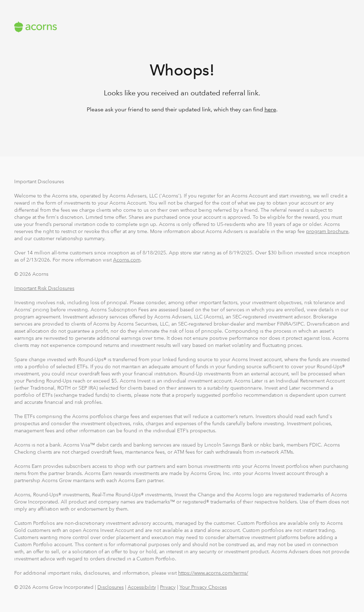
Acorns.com (127, 260)
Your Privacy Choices (203, 587)
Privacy (168, 587)
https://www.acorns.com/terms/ (213, 573)
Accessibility (142, 587)
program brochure (327, 231)
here (270, 109)
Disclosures (111, 587)
